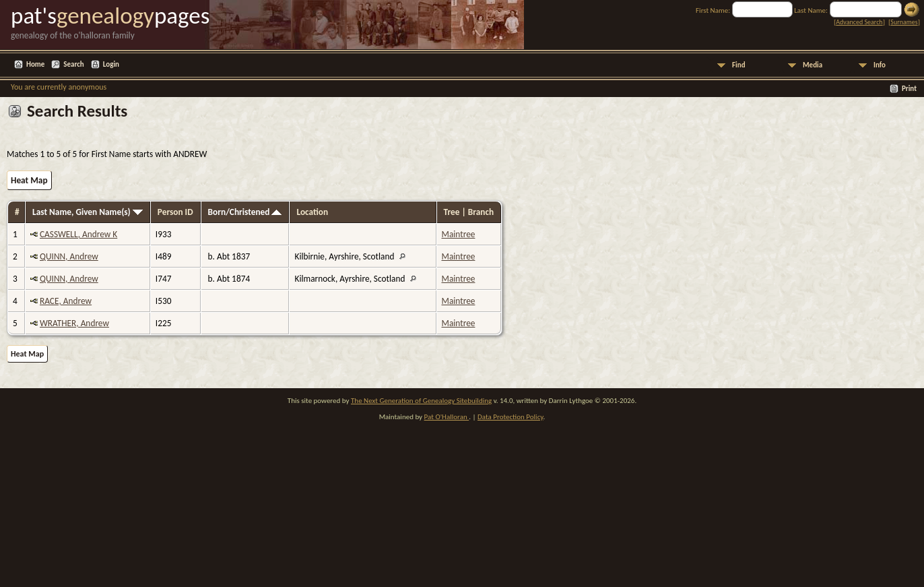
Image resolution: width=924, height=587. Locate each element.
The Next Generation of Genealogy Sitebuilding (421, 401)
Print (909, 89)
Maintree (459, 234)
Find (739, 65)
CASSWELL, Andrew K (78, 234)
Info (880, 65)
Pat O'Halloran (447, 417)
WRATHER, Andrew (74, 323)
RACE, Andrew (66, 301)
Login (111, 64)
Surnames (904, 22)
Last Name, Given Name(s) (88, 212)
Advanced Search (859, 22)
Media (813, 65)
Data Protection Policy (510, 417)
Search (73, 64)
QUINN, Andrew (69, 256)
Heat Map (29, 180)
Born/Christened (245, 212)
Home (35, 64)
